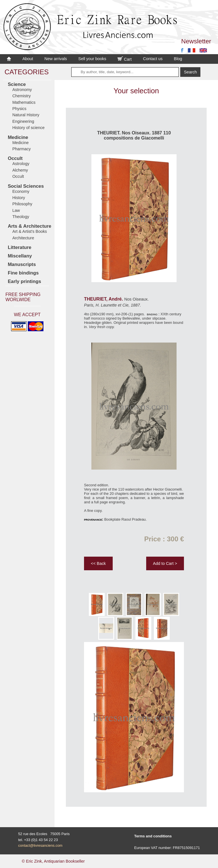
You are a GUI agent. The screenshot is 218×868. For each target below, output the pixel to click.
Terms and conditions (153, 836)
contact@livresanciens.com (40, 845)
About (28, 59)
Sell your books (92, 59)
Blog (178, 59)
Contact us (153, 59)
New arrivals (56, 59)
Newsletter (196, 41)
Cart (125, 59)
